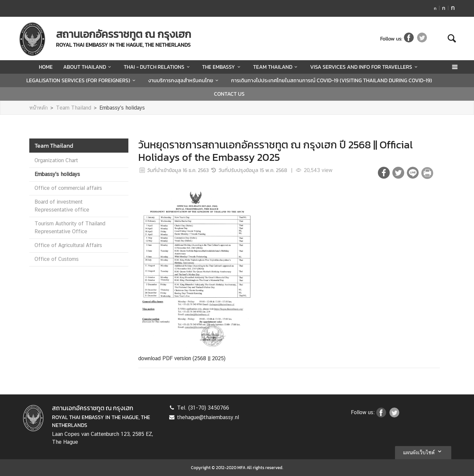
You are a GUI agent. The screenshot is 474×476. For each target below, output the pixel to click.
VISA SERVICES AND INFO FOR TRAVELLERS (365, 67)
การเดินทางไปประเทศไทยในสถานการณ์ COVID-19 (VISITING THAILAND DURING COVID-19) (331, 80)
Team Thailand (74, 108)
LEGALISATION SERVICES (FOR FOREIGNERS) (82, 80)
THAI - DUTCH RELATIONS (158, 67)
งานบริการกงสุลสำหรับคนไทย (184, 80)
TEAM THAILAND (276, 67)
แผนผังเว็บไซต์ (423, 451)
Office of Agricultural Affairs (68, 245)
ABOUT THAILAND (88, 67)
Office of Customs (57, 259)
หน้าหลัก (39, 108)
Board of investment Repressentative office (62, 206)
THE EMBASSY (222, 67)
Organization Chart (56, 160)
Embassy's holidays (122, 108)
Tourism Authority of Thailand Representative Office (70, 227)
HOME (46, 67)
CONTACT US (229, 94)
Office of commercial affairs (68, 188)
